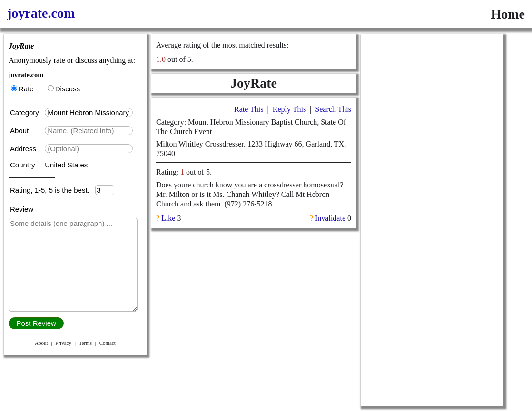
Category (26, 113)
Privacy (63, 343)
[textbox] (89, 113)
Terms (85, 343)
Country (24, 165)
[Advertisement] (432, 94)
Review (22, 209)
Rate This (249, 109)
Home (508, 14)
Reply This (289, 109)
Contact (108, 343)
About (20, 131)
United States (66, 165)
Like (168, 218)
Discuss (64, 89)
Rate (22, 89)
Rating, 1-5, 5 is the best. (53, 190)
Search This (333, 109)
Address (24, 149)
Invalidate (330, 218)
